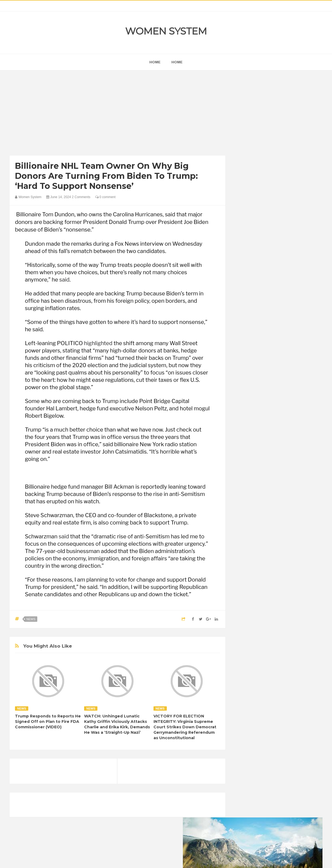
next (244, 349)
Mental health (300, 706)
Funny (298, 687)
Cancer (246, 678)
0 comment (105, 197)
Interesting (274, 706)
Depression (288, 678)
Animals (267, 669)
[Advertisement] (117, 114)
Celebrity (265, 678)
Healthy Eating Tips (256, 696)
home (155, 62)
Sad (293, 715)
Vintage (265, 724)
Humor (283, 696)
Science (247, 724)
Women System (166, 31)
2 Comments (81, 197)
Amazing (247, 669)
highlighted (98, 343)
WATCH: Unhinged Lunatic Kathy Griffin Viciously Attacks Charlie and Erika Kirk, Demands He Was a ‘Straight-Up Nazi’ (117, 724)
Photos (278, 715)
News (31, 619)
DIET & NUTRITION (256, 687)
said (64, 280)
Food (282, 687)
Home (177, 62)
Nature (246, 715)
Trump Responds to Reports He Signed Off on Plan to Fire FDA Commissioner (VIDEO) (48, 722)
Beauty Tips (289, 669)
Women (284, 724)
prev (240, 349)
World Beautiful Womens (260, 733)
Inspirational (250, 706)
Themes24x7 (182, 859)
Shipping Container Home (265, 616)
